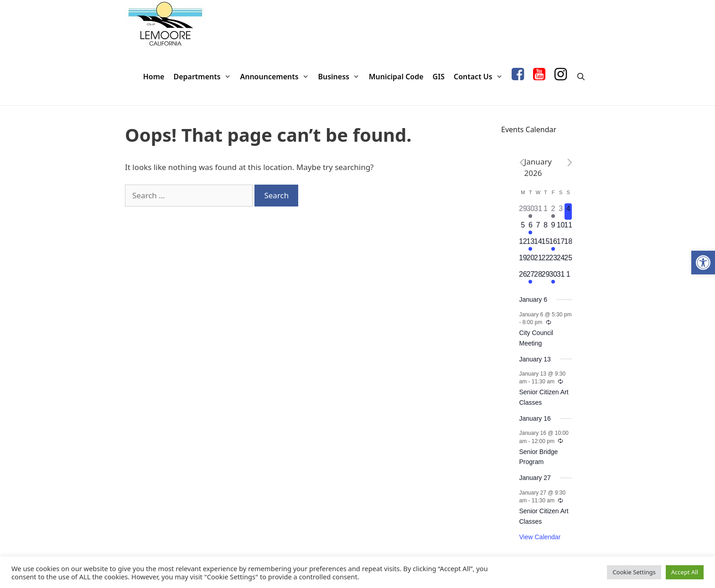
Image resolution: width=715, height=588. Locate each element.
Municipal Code (396, 77)
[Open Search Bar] (581, 77)
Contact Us (480, 77)
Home (154, 77)
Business (341, 77)
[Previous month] (522, 162)
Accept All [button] (685, 572)
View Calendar (540, 537)
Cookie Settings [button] (634, 572)
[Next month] (570, 162)
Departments (204, 77)
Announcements (277, 77)
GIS (439, 77)
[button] (703, 263)
